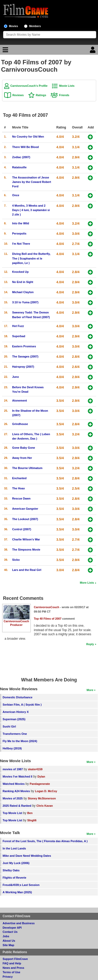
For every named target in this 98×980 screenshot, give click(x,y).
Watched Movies (14, 784)
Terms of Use (11, 972)
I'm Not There (21, 244)
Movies (13, 26)
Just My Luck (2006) (16, 863)
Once (16, 195)
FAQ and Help (12, 963)
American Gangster (25, 509)
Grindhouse (20, 424)
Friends (64, 95)
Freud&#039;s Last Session (21, 885)
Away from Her (22, 458)
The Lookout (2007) (25, 519)
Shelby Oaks (11, 870)
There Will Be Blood (26, 147)
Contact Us (10, 932)
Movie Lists (67, 86)
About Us (9, 941)
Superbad (19, 336)
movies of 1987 (13, 769)
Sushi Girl (9, 726)
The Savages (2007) (25, 356)
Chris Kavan (45, 806)
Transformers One (15, 734)
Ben (30, 813)
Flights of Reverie (15, 878)
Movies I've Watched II (18, 776)
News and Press (13, 968)
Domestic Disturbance (18, 697)
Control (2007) (22, 529)
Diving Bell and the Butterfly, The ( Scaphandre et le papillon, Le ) (31, 258)
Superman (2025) (14, 719)
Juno (16, 377)
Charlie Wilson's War (26, 539)
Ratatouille (19, 167)
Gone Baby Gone (24, 448)
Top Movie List (12, 813)
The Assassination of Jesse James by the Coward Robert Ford (32, 182)
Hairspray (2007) (23, 367)
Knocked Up (21, 272)
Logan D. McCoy (46, 791)
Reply (90, 644)
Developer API (12, 928)
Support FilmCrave (15, 959)
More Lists (87, 583)
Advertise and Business (19, 923)
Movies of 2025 (13, 798)
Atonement (20, 400)
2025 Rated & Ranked (17, 806)
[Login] (93, 51)
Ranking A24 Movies (16, 791)
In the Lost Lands (14, 848)
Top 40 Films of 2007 (48, 619)
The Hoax (19, 488)
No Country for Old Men (28, 137)
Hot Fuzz (18, 326)
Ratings (41, 95)
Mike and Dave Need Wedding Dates (27, 856)
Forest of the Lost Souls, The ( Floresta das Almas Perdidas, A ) (45, 841)
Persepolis (19, 233)
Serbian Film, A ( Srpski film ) (22, 705)
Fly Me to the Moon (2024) (20, 741)
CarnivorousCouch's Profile (29, 86)
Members (35, 26)
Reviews (18, 95)
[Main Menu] (5, 51)
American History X (16, 712)
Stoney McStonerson (42, 798)
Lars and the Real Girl (27, 570)
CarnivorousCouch (16, 621)
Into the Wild (21, 223)
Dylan (41, 776)
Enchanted (19, 478)
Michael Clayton (23, 292)
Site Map (8, 945)
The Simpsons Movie (26, 550)
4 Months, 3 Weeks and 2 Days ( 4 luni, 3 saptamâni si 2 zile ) (31, 210)
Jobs (6, 936)
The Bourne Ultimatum (27, 468)
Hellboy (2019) (12, 748)
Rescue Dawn (21, 498)
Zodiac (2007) (21, 157)
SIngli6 (32, 820)
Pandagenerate (40, 784)
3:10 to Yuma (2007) (25, 302)
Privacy (8, 977)
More (90, 690)
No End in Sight (23, 282)
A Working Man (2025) (17, 892)
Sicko (16, 560)
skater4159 (35, 769)
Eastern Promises (24, 346)
